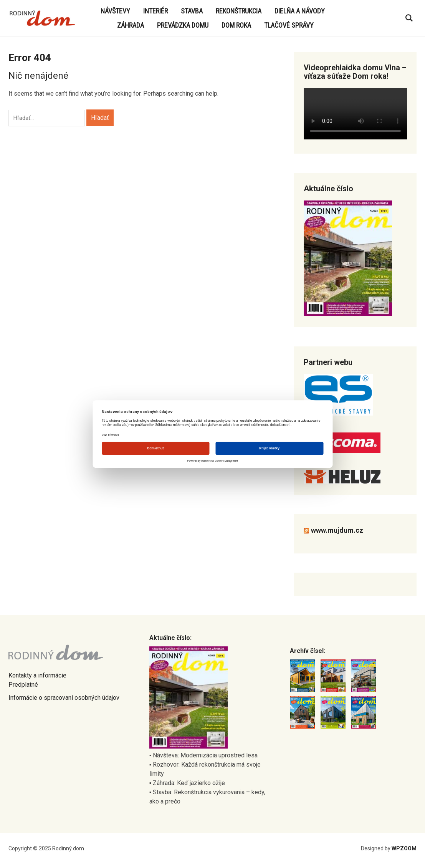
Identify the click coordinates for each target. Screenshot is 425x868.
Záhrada (131, 25)
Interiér (155, 11)
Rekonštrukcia (239, 11)
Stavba (192, 11)
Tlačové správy (289, 25)
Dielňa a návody (300, 11)
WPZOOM (404, 848)
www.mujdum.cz (337, 530)
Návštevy (115, 11)
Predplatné (23, 685)
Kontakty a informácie (37, 675)
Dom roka (236, 25)
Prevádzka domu (183, 25)
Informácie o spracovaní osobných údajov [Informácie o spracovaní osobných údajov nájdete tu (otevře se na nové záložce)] (64, 698)
